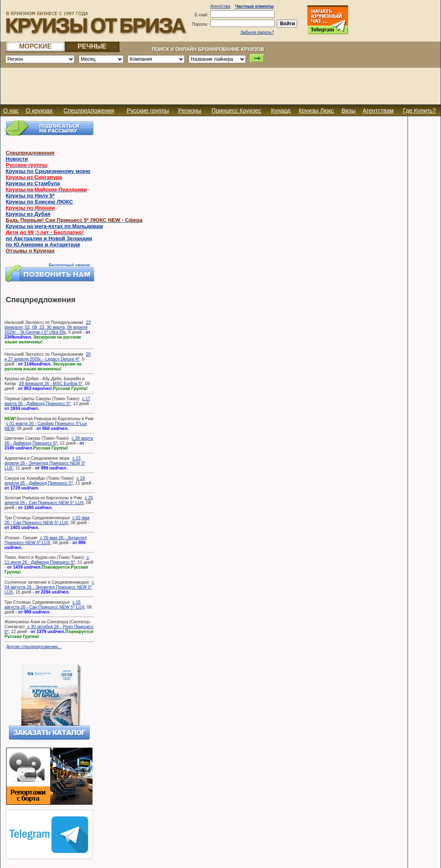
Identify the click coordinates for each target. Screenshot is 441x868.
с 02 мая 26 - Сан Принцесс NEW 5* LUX (47, 520)
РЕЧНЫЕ (92, 46)
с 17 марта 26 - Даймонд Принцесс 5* (47, 401)
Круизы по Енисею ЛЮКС (39, 202)
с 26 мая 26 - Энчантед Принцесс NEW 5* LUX (46, 540)
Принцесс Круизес (236, 111)
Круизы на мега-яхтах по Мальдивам (54, 226)
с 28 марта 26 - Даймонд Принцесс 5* (49, 441)
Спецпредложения (89, 111)
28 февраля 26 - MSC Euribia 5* (51, 383)
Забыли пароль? (257, 32)
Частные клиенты (254, 6)
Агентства (220, 6)
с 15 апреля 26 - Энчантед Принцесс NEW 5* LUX (45, 463)
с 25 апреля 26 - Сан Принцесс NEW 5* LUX (49, 500)
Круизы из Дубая (28, 214)
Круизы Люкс (316, 111)
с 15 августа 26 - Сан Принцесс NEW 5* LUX (44, 604)
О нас (11, 111)
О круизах (39, 111)
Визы (349, 111)
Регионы (190, 111)
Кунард (281, 111)
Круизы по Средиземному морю (48, 171)
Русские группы (148, 111)
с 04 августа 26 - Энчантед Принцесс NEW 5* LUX (49, 587)
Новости (17, 159)
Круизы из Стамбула (33, 183)
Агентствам (378, 111)
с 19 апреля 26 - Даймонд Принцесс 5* (45, 480)
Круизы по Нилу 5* (30, 196)
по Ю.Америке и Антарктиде (43, 245)
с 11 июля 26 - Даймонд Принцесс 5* (47, 560)
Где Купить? (420, 111)
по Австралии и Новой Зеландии (49, 238)
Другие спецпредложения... (34, 647)
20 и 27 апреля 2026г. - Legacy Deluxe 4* (47, 356)
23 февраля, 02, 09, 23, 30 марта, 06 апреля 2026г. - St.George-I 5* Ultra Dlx (47, 327)
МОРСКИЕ (35, 46)
